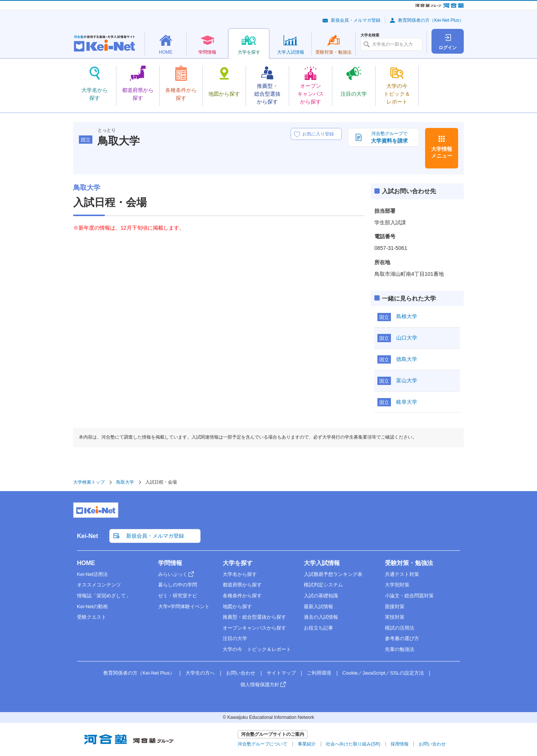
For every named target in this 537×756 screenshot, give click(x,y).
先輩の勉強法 (400, 649)
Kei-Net (87, 536)
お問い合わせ (241, 673)
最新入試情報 (318, 606)
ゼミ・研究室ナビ (178, 596)
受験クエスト (92, 617)
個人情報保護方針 (260, 685)
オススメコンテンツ (99, 585)
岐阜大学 (407, 402)
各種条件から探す (242, 596)
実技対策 (395, 617)
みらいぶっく (173, 574)
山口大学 (407, 338)
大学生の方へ (200, 673)
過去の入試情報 (321, 617)
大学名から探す (240, 574)
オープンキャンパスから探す (254, 628)
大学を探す (238, 563)
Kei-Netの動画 (92, 606)
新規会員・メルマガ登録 (356, 20)
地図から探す (237, 606)
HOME (86, 563)
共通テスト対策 (402, 574)
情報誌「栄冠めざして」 (104, 596)
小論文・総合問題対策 (409, 596)
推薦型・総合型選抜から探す (254, 617)
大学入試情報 (322, 563)
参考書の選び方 (402, 638)
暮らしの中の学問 (178, 585)
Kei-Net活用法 (92, 574)
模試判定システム (323, 585)
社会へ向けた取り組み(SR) (353, 744)
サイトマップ (281, 673)
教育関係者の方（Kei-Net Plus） (431, 20)
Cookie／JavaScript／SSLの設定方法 (383, 673)
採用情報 (400, 744)
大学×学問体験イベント (184, 606)
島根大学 (407, 316)
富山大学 (407, 380)
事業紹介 (307, 744)
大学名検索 (370, 35)
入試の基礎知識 (321, 596)
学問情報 (170, 563)
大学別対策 (397, 585)
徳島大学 (407, 359)
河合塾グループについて (262, 744)
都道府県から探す (242, 585)
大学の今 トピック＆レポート (257, 649)
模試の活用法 (400, 628)
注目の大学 (235, 638)
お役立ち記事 (318, 628)
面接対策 (395, 606)
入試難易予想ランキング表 (333, 574)
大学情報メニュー (442, 152)
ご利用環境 (319, 673)
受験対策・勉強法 (409, 563)
